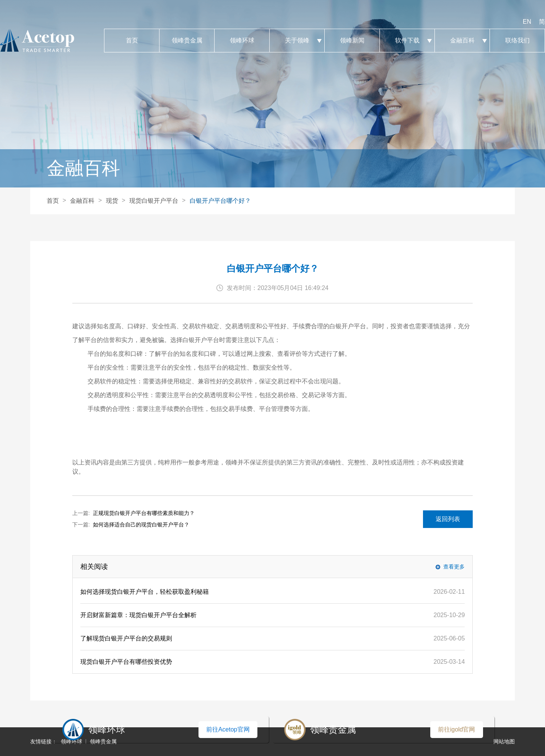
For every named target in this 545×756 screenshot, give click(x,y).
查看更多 (454, 567)
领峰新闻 (352, 41)
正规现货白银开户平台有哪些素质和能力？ (144, 513)
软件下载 (407, 41)
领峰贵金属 (187, 41)
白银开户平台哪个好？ (220, 201)
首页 (132, 41)
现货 (112, 201)
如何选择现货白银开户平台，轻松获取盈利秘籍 (145, 592)
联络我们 (517, 41)
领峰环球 (242, 41)
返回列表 (448, 519)
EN (527, 22)
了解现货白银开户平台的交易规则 (126, 638)
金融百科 (462, 41)
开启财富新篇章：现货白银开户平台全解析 (138, 615)
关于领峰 (297, 41)
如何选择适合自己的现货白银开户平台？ (141, 525)
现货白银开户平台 (154, 201)
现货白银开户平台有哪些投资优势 (126, 662)
